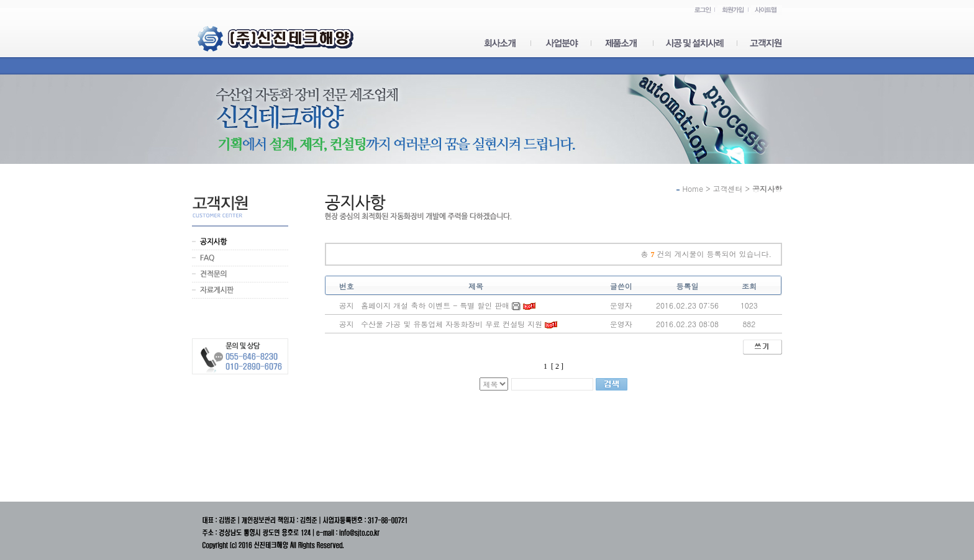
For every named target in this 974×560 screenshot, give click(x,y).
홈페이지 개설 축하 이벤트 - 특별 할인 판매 (435, 305)
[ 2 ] (557, 366)
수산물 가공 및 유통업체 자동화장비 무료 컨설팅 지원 (452, 324)
